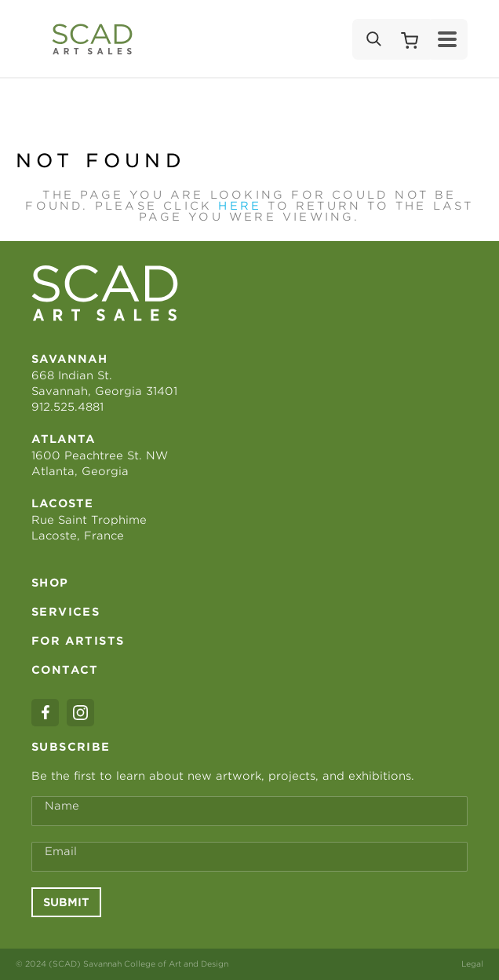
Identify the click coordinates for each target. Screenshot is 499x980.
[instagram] (80, 713)
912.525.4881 (67, 407)
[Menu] (447, 39)
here (240, 206)
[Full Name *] (249, 811)
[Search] (373, 39)
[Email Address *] (249, 857)
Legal (472, 964)
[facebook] (45, 713)
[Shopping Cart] (410, 39)
